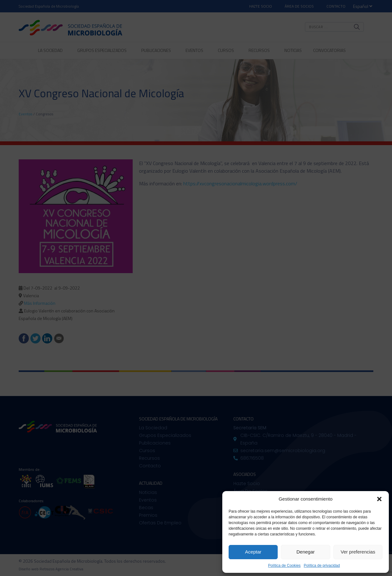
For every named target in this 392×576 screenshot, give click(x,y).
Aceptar (253, 552)
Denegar (306, 552)
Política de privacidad (322, 566)
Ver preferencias (358, 552)
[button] (379, 499)
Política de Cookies (285, 566)
